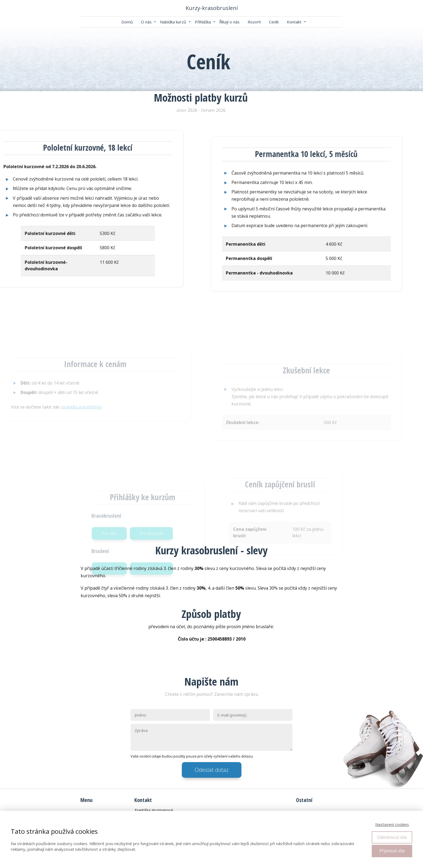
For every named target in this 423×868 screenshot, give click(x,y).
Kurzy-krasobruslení (212, 8)
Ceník (274, 22)
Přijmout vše (392, 851)
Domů (127, 22)
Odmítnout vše (392, 837)
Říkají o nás (229, 22)
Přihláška (203, 22)
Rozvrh (254, 22)
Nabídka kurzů (173, 22)
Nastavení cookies (392, 824)
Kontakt (294, 22)
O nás (146, 22)
